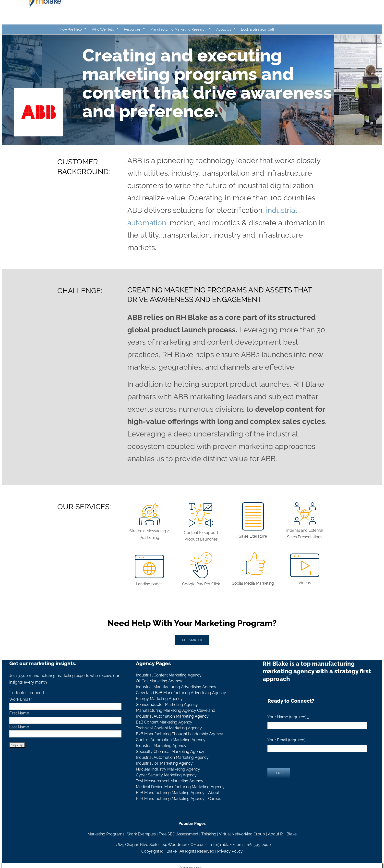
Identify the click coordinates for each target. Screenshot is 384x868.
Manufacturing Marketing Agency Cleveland (176, 710)
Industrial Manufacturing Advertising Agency (176, 687)
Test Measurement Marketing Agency (170, 781)
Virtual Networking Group (242, 834)
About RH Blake (282, 834)
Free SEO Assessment (179, 834)
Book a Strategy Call (258, 29)
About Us (226, 29)
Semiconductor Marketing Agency (167, 705)
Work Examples (141, 834)
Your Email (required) (288, 740)
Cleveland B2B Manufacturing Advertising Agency (181, 693)
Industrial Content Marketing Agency (169, 675)
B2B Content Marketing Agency (164, 722)
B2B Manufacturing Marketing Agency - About (178, 793)
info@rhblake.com (227, 845)
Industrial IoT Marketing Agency (164, 763)
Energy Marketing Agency (159, 699)
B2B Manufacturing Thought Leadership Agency (180, 734)
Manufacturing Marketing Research (181, 29)
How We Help (73, 29)
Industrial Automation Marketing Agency (172, 716)
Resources (135, 29)
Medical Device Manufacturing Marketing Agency (180, 787)
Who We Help (105, 29)
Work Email (21, 699)
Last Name (19, 727)
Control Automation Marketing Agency (171, 740)
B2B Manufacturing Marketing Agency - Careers (179, 799)
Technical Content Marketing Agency (169, 728)
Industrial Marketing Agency (161, 746)
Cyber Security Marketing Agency (166, 775)
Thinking (209, 834)
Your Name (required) (288, 717)
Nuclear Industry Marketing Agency (168, 769)
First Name (19, 713)
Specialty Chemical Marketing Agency (170, 752)
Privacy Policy (230, 851)
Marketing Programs (106, 834)
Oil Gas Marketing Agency (159, 681)
